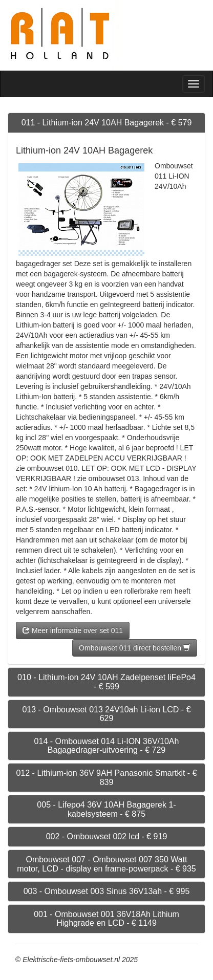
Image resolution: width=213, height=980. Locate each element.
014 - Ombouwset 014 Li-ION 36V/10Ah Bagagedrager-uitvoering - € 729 (107, 746)
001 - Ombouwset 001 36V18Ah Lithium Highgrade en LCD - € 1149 (106, 919)
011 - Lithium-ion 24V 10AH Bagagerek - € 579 (107, 123)
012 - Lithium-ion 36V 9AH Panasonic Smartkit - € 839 (106, 778)
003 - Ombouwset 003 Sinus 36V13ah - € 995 (107, 891)
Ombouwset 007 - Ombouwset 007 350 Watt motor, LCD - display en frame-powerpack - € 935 (106, 864)
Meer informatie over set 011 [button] (73, 630)
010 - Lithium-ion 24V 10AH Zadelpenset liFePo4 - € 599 (106, 682)
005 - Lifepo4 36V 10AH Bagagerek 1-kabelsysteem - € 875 (106, 809)
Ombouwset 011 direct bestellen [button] (135, 648)
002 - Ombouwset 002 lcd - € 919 (107, 836)
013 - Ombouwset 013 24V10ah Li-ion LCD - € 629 (106, 714)
